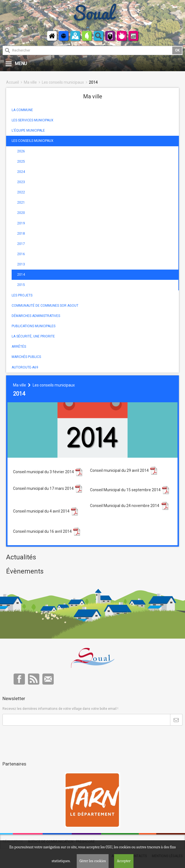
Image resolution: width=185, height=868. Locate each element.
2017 (21, 244)
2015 (21, 285)
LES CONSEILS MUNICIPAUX (33, 141)
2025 (21, 162)
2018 (21, 234)
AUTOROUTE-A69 (25, 367)
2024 (21, 172)
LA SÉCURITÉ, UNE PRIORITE (33, 336)
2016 (21, 254)
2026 (21, 151)
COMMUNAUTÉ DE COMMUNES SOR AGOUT (45, 306)
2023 (21, 182)
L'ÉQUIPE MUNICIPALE (28, 130)
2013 (21, 264)
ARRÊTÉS (19, 347)
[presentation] (45, 739)
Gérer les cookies (93, 861)
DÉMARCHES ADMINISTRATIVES (36, 316)
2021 (21, 203)
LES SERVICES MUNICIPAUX (33, 120)
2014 (93, 82)
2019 (21, 223)
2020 (21, 213)
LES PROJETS (22, 295)
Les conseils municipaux (63, 82)
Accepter (124, 861)
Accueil (12, 82)
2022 (21, 192)
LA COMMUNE (22, 110)
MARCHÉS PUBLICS (26, 357)
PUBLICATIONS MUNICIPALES (34, 326)
